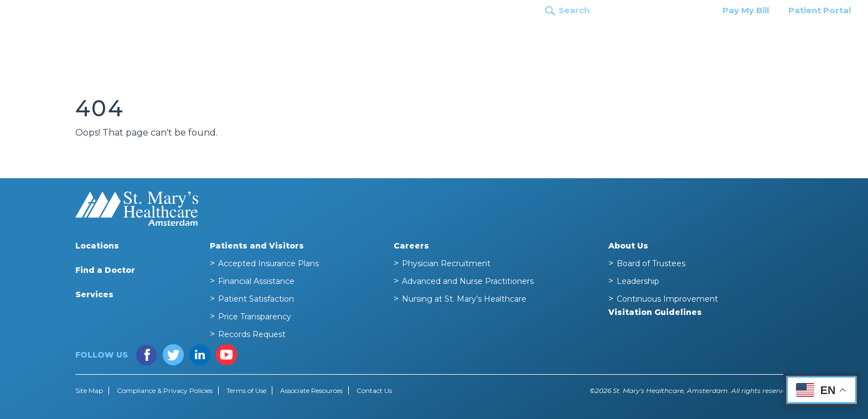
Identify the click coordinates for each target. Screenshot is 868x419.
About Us (628, 246)
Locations (508, 35)
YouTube (226, 355)
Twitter (173, 355)
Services (644, 35)
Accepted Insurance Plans (268, 263)
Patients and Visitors (727, 35)
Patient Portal (820, 10)
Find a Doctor (578, 35)
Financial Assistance (256, 281)
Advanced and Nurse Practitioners (468, 281)
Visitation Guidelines (655, 312)
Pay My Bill (746, 10)
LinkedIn (200, 355)
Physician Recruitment (446, 263)
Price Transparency (255, 317)
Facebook (147, 355)
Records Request (252, 334)
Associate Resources (311, 390)
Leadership (638, 281)
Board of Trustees (651, 263)
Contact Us (374, 390)
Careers (809, 35)
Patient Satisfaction (256, 299)
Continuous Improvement (667, 299)
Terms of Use (246, 390)
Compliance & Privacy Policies (165, 390)
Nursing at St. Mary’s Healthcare (464, 299)
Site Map (89, 390)
